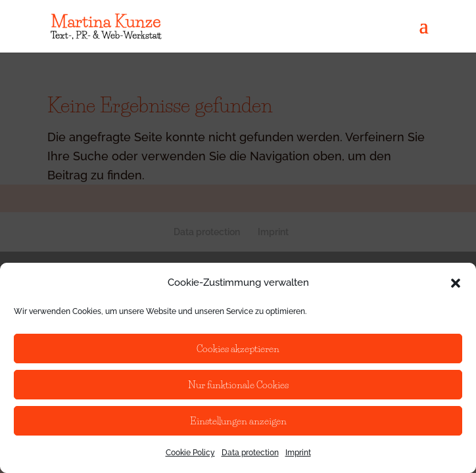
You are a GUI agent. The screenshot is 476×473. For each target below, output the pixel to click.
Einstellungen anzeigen (238, 421)
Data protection (250, 453)
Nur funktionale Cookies (238, 385)
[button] (456, 283)
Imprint (298, 453)
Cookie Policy (190, 453)
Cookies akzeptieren (238, 349)
